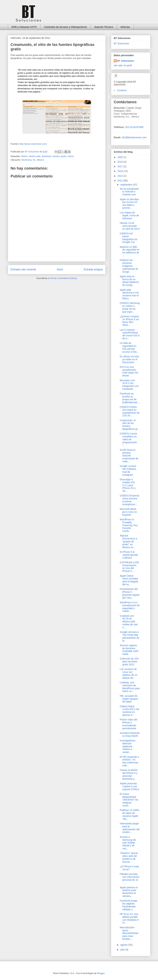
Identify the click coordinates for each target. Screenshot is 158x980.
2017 (120, 166)
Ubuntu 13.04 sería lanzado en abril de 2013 (130, 226)
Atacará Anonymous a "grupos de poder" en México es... (128, 541)
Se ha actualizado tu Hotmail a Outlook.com (129, 192)
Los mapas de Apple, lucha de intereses (129, 215)
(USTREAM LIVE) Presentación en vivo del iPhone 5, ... (129, 567)
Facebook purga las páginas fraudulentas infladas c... (128, 905)
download (46, 156)
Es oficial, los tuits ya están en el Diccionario (129, 359)
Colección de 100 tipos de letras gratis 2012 (129, 662)
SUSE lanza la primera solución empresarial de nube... (129, 456)
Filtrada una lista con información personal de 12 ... (129, 878)
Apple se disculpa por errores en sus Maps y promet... (129, 204)
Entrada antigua (93, 269)
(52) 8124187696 (134, 127)
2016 (120, 171)
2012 (120, 181)
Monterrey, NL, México (33, 160)
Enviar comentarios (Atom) (64, 278)
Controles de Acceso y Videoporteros (66, 27)
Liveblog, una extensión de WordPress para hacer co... (130, 687)
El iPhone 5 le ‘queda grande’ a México (129, 555)
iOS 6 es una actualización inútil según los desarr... (129, 371)
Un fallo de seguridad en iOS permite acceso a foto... (129, 347)
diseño (24, 156)
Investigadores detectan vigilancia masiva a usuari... (127, 746)
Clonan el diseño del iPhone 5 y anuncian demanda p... (129, 774)
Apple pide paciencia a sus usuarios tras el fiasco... (129, 294)
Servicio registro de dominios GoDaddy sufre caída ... (129, 650)
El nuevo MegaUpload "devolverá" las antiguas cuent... (129, 800)
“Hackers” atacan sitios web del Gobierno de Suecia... (129, 857)
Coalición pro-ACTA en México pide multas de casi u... (129, 622)
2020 (120, 157)
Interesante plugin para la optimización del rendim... (130, 828)
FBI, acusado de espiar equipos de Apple (129, 699)
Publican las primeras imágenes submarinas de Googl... (129, 266)
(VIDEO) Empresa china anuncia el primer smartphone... (129, 500)
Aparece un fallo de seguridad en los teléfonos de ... (130, 251)
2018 (120, 162)
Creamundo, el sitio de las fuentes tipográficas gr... (129, 425)
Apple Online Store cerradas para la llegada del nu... (129, 580)
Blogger (101, 973)
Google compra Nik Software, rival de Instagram (128, 470)
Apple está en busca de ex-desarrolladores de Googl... (129, 281)
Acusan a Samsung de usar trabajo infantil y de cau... (128, 843)
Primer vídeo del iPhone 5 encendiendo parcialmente (128, 724)
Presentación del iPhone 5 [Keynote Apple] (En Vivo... (129, 593)
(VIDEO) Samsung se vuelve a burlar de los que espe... (130, 307)
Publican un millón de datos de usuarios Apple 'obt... (129, 814)
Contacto (122, 90)
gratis (64, 156)
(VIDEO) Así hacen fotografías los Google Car (129, 238)
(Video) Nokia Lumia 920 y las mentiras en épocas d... (129, 711)
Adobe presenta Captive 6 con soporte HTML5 (129, 786)
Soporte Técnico (104, 27)
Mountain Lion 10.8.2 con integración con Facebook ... (129, 385)
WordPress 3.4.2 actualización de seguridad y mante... (130, 607)
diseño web (35, 156)
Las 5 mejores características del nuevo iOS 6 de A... (130, 334)
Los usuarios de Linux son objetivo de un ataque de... (128, 673)
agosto (124, 945)
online (71, 156)
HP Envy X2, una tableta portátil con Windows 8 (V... (129, 918)
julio (123, 950)
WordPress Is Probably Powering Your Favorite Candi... (129, 525)
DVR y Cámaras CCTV (24, 27)
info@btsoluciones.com (134, 137)
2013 (120, 176)
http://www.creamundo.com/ (33, 144)
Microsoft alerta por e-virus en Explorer (128, 512)
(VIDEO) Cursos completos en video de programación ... (128, 439)
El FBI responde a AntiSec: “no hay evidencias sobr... (129, 761)
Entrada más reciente (23, 269)
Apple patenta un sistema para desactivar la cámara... (129, 892)
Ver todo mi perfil (123, 65)
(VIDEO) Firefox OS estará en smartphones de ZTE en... (130, 411)
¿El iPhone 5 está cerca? (129, 868)
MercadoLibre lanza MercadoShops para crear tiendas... (129, 933)
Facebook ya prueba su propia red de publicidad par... (129, 398)
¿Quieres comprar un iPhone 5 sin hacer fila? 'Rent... (129, 321)
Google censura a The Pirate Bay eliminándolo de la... (129, 636)
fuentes (56, 156)
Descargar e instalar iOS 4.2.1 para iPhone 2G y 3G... (128, 485)
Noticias (125, 27)
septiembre (127, 185)
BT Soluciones (122, 43)
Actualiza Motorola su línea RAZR (130, 734)
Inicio (60, 269)
